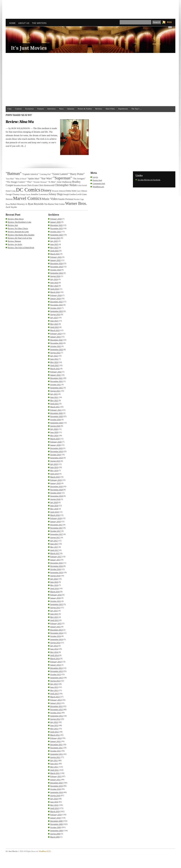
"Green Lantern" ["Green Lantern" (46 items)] (60, 174)
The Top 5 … (137, 109)
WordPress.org (98, 187)
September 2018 (57, 496)
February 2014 (56, 662)
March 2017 (55, 553)
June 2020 (54, 432)
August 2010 (55, 795)
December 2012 (56, 706)
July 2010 (54, 799)
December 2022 (56, 340)
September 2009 (57, 830)
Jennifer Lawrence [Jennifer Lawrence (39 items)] (40, 194)
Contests (18, 109)
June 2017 (54, 544)
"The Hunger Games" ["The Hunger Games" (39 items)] (16, 182)
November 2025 (56, 228)
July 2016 (54, 579)
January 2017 (55, 560)
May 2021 (54, 400)
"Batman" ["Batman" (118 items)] (14, 174)
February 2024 (56, 295)
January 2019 (55, 483)
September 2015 (57, 604)
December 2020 (56, 413)
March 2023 (55, 330)
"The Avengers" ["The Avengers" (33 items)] (79, 179)
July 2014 (54, 646)
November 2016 (56, 566)
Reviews (99, 109)
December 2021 (56, 378)
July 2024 (54, 279)
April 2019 (54, 474)
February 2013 (56, 700)
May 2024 (54, 286)
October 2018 (56, 493)
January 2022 (55, 375)
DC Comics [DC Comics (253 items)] (28, 190)
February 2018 (56, 518)
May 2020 (54, 435)
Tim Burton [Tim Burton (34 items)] (49, 204)
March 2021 (55, 407)
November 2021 (56, 381)
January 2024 (55, 298)
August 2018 (55, 499)
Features (41, 109)
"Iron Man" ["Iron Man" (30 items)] (10, 179)
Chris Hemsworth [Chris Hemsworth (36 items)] (46, 185)
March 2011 (55, 773)
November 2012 (56, 709)
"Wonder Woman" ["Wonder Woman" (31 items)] (40, 182)
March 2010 (55, 811)
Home (12, 23)
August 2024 (55, 276)
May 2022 (54, 362)
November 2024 (56, 267)
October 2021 (56, 384)
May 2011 (54, 767)
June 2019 (54, 467)
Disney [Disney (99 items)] (46, 190)
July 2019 (54, 464)
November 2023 (56, 305)
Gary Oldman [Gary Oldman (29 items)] (82, 191)
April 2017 (54, 550)
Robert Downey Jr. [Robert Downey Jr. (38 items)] (19, 204)
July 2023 (54, 318)
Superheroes (123, 109)
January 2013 (55, 703)
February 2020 (56, 442)
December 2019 (56, 448)
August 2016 (55, 576)
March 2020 (55, 439)
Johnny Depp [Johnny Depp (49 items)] (56, 194)
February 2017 (56, 556)
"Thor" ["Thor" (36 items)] (29, 182)
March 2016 (55, 592)
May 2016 (54, 585)
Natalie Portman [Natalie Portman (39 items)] (66, 199)
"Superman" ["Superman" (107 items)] (63, 178)
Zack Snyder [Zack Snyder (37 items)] (11, 207)
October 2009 (56, 827)
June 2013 (54, 687)
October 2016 (56, 569)
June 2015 (54, 614)
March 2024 (55, 292)
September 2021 (57, 388)
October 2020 (56, 419)
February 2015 (56, 623)
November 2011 (56, 748)
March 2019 (55, 477)
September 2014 (57, 639)
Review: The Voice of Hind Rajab (21, 247)
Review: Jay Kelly (15, 244)
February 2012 (56, 738)
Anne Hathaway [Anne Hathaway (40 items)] (64, 182)
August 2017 (55, 537)
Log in (95, 177)
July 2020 (54, 429)
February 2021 (56, 410)
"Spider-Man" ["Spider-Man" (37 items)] (33, 179)
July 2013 (54, 684)
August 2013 (55, 681)
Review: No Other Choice (18, 228)
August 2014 (55, 643)
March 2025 (55, 254)
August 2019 (55, 461)
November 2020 (56, 416)
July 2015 (54, 611)
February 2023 (56, 333)
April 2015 (54, 620)
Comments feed (99, 183)
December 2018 (56, 486)
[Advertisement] (90, 8)
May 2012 (54, 729)
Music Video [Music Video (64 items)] (50, 199)
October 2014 (56, 636)
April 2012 (54, 732)
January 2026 (55, 222)
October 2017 (56, 531)
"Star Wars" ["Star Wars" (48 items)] (46, 178)
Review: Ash (13, 225)
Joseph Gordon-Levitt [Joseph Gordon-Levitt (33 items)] (72, 194)
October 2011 (56, 751)
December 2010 (56, 783)
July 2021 (54, 394)
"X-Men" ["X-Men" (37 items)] (52, 182)
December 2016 (56, 563)
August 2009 (55, 834)
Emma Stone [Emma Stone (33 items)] (71, 191)
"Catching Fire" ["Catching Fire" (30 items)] (45, 174)
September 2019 (57, 458)
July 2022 (54, 356)
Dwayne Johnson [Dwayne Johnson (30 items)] (59, 191)
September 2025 (57, 235)
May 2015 (54, 617)
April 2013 (54, 693)
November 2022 (56, 343)
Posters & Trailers (85, 109)
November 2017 (56, 528)
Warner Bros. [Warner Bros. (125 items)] (76, 203)
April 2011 (54, 770)
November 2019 (56, 451)
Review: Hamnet (14, 241)
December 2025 (56, 225)
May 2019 (54, 470)
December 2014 (56, 630)
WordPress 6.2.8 (45, 851)
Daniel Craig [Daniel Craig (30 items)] (11, 191)
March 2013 (55, 697)
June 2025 (54, 244)
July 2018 (54, 502)
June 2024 (54, 282)
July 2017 (54, 541)
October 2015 (56, 601)
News (61, 109)
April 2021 (54, 404)
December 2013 (56, 668)
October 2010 (56, 789)
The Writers (39, 23)
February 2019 (56, 480)
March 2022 (55, 369)
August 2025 (55, 238)
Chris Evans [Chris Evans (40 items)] (32, 185)
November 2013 (56, 671)
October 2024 (56, 270)
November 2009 (56, 824)
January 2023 (55, 337)
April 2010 (54, 808)
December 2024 (56, 263)
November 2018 (56, 490)
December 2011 (56, 744)
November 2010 (56, 786)
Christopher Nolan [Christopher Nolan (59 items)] (66, 185)
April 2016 (54, 588)
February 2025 (56, 257)
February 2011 (56, 776)
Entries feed (97, 180)
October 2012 (56, 713)
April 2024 (54, 289)
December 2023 (56, 302)
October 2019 (56, 455)
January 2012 (55, 741)
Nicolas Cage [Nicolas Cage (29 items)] (79, 199)
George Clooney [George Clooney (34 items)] (13, 194)
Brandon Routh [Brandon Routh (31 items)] (20, 185)
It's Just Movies (29, 48)
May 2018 (54, 509)
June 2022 (54, 359)
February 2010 (56, 815)
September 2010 (57, 792)
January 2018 (55, 521)
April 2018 (54, 512)
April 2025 (54, 251)
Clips (9, 109)
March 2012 (55, 735)
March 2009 (55, 837)
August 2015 (55, 607)
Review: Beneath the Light (18, 232)
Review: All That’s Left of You (20, 238)
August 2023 (55, 314)
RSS (169, 22)
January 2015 (55, 627)
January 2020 (55, 445)
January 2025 (55, 260)
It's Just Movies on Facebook (149, 180)
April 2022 (54, 365)
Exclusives (30, 109)
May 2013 (54, 690)
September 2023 (57, 311)
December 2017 (56, 525)
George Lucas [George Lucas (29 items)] (25, 194)
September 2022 (57, 349)
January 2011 (55, 780)
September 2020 (57, 423)
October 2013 (56, 674)
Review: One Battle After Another (21, 235)
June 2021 (54, 397)
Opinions (71, 109)
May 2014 (54, 652)
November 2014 (56, 633)
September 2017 (57, 534)
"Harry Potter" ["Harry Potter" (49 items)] (77, 174)
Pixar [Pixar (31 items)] (8, 204)
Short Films (110, 109)
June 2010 (54, 802)
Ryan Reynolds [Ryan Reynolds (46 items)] (36, 204)
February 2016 (56, 595)
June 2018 (54, 506)
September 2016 (57, 572)
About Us (24, 23)
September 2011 (56, 754)
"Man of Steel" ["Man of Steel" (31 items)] (21, 179)
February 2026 (56, 219)
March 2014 (55, 658)
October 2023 (56, 308)
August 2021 (55, 391)
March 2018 (55, 515)
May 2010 (54, 805)
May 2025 (54, 247)
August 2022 (55, 353)
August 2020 (55, 426)
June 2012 (54, 725)
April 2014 (54, 655)
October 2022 (56, 346)
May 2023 (54, 324)
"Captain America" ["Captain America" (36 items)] (30, 174)
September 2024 (57, 273)
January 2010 (55, 818)
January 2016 (55, 598)
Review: (20, 122)
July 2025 (54, 241)
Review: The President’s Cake (20, 222)
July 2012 (54, 722)
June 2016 (54, 582)
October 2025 (56, 232)
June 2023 (54, 321)
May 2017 (54, 547)
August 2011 (55, 757)
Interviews (51, 109)
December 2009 (56, 821)
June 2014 (54, 649)
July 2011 (54, 760)
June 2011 (54, 764)
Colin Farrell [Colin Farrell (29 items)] (82, 185)
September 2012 (57, 716)
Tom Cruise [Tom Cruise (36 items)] (60, 204)
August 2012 (55, 719)
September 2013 (57, 678)
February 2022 (56, 372)
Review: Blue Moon (16, 219)
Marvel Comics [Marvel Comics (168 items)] (27, 198)
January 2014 (55, 665)
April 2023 (54, 327)
